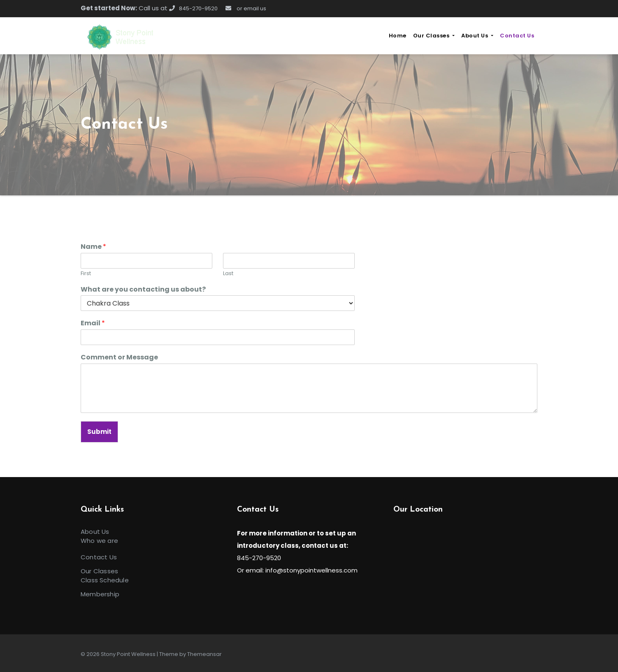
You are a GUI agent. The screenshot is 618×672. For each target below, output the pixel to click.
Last (228, 274)
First (86, 274)
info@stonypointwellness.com (311, 570)
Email (93, 323)
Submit (99, 432)
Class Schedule (105, 580)
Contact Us (517, 36)
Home (398, 36)
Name (93, 247)
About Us (477, 36)
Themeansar (204, 654)
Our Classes (434, 36)
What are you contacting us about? (143, 290)
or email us (246, 8)
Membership (100, 594)
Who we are (99, 541)
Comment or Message (119, 358)
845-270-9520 (193, 8)
